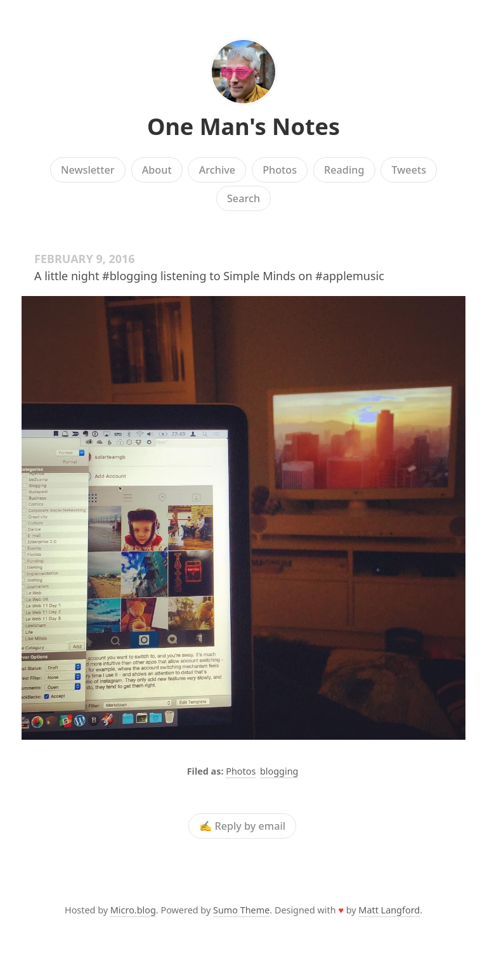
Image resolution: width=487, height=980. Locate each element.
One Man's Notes (243, 126)
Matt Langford (389, 910)
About (157, 170)
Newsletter (88, 170)
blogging (279, 771)
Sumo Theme (241, 910)
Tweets (409, 170)
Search (243, 198)
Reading (344, 170)
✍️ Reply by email (242, 826)
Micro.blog (133, 910)
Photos (280, 170)
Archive (217, 170)
